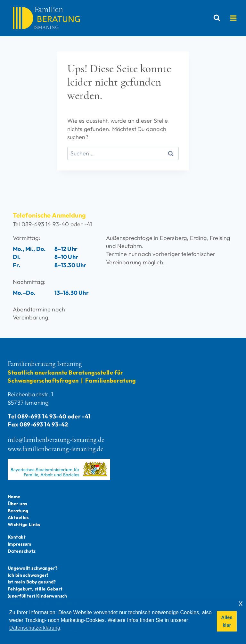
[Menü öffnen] (237, 18)
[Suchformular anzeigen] (218, 18)
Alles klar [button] (227, 621)
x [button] (241, 603)
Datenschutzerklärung (35, 628)
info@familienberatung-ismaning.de (56, 440)
